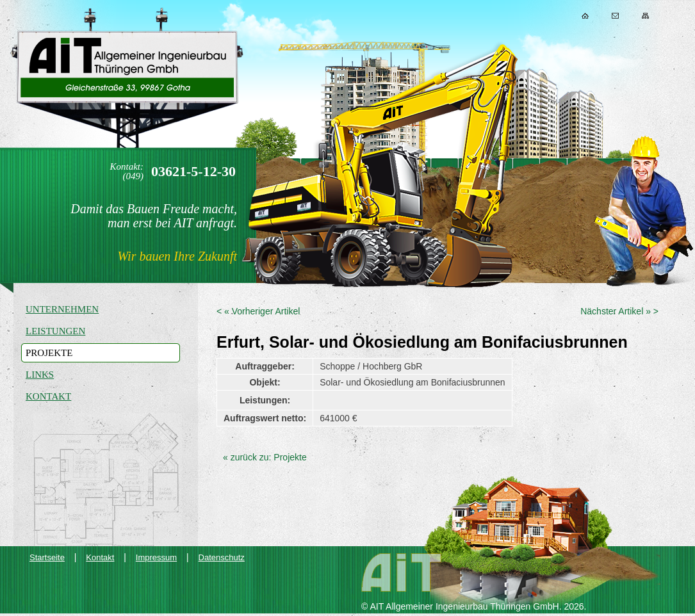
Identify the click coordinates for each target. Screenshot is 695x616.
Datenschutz (222, 557)
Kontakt (615, 16)
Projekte (49, 353)
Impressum (156, 557)
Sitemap (645, 16)
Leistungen (55, 331)
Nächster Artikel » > (619, 311)
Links (40, 375)
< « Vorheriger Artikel (258, 311)
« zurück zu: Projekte (265, 457)
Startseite (47, 557)
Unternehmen (62, 309)
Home (585, 16)
